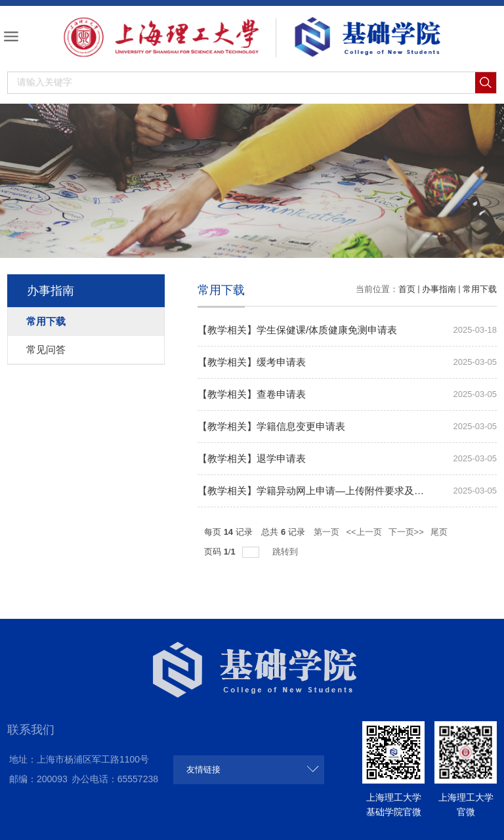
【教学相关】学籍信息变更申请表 (271, 426)
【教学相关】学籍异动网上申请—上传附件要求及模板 (316, 491)
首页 (407, 289)
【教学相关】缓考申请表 (252, 362)
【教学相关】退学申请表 (252, 458)
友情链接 (203, 769)
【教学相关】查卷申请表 (252, 394)
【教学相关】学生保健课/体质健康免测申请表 (297, 330)
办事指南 (439, 289)
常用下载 (480, 289)
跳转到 (286, 552)
